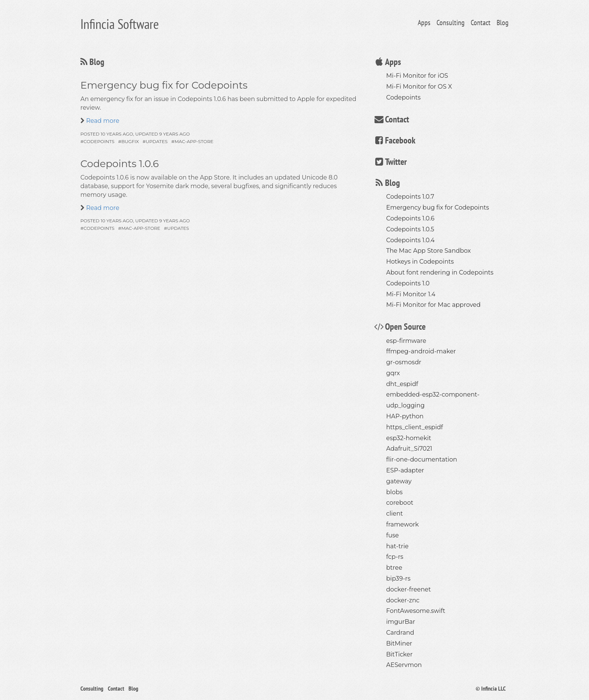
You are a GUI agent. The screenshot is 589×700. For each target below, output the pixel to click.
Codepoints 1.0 (408, 283)
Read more (102, 121)
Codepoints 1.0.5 (410, 229)
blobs (394, 492)
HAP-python (405, 416)
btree (394, 568)
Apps (424, 23)
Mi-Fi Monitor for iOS (417, 76)
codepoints (99, 141)
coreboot (400, 503)
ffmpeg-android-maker (421, 351)
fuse (393, 535)
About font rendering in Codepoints (440, 272)
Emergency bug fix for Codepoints (164, 85)
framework (402, 524)
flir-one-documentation (422, 459)
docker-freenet (409, 589)
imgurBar (401, 622)
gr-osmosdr (404, 362)
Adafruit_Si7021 (409, 449)
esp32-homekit (409, 438)
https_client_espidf (415, 427)
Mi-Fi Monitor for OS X (419, 87)
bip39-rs (398, 579)
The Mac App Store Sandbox (428, 251)
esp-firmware (406, 341)
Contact (481, 23)
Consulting (451, 23)
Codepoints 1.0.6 (120, 164)
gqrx (393, 373)
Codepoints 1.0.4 (410, 240)
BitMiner (399, 643)
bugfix (130, 141)
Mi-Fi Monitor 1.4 (411, 294)
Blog (503, 23)
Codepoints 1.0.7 (410, 197)
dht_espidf (402, 384)
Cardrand (400, 633)
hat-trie (397, 546)
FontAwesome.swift (416, 611)
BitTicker (399, 654)
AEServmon (404, 665)
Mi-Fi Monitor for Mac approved (433, 305)
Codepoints (403, 97)
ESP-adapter (405, 470)
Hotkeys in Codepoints (420, 262)
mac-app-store (194, 141)
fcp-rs (395, 557)
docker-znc (403, 600)
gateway (399, 481)
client (394, 514)
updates (157, 141)
